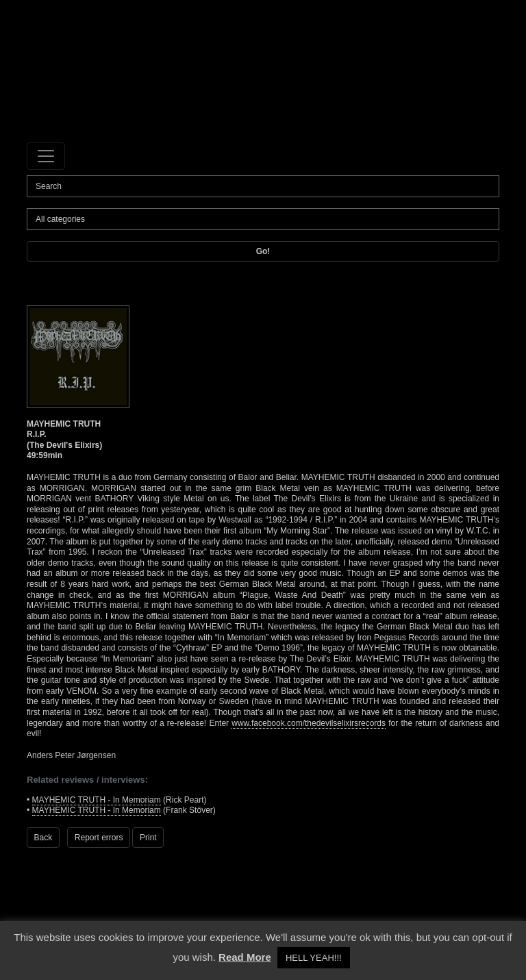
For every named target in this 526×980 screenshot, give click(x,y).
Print (148, 838)
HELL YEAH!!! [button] (314, 958)
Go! (263, 251)
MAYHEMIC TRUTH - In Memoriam (97, 800)
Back (43, 838)
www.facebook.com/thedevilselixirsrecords (309, 723)
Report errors (99, 838)
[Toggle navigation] (46, 156)
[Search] (263, 186)
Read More (245, 957)
